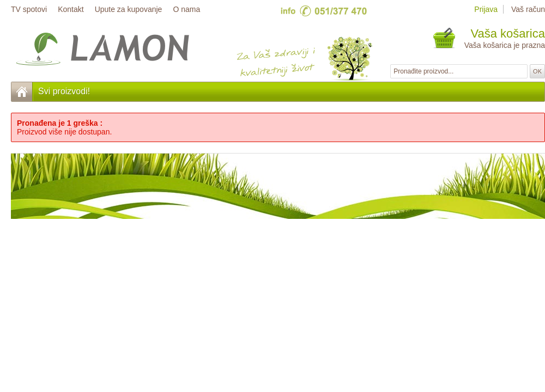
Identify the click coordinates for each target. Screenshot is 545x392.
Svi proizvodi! (64, 91)
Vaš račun (528, 9)
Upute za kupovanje (129, 9)
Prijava (486, 9)
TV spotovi (29, 9)
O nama (186, 9)
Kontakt (71, 9)
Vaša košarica (508, 33)
